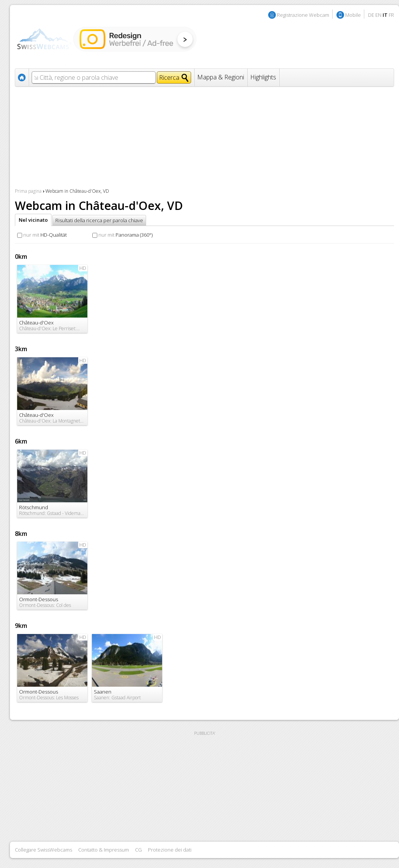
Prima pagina (28, 191)
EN (378, 15)
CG (138, 850)
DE (371, 15)
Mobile (353, 15)
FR (391, 15)
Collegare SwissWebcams (43, 850)
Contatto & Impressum (104, 850)
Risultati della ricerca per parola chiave (99, 220)
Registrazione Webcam (303, 15)
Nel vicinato (33, 220)
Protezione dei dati (170, 850)
